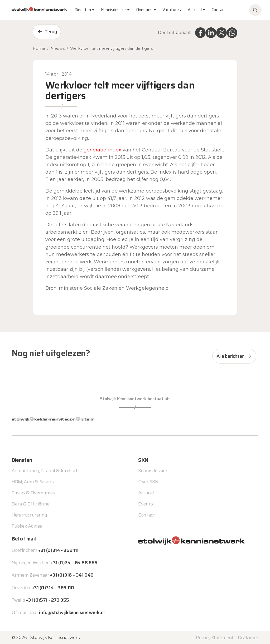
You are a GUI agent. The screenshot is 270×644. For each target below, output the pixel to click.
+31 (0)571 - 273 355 (47, 600)
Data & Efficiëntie (31, 504)
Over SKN (148, 482)
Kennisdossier (153, 471)
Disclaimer (248, 638)
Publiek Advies (27, 526)
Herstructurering (29, 515)
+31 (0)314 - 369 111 (58, 550)
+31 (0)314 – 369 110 (53, 588)
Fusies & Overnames (33, 493)
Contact (219, 10)
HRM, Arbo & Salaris (33, 482)
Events (146, 504)
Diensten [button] (83, 10)
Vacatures (172, 10)
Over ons (144, 10)
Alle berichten (230, 356)
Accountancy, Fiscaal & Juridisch (45, 471)
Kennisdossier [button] (114, 10)
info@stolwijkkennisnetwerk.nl (72, 612)
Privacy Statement (215, 638)
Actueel (195, 10)
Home (39, 48)
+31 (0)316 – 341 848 (72, 575)
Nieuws (58, 48)
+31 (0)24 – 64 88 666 (74, 563)
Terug (51, 32)
